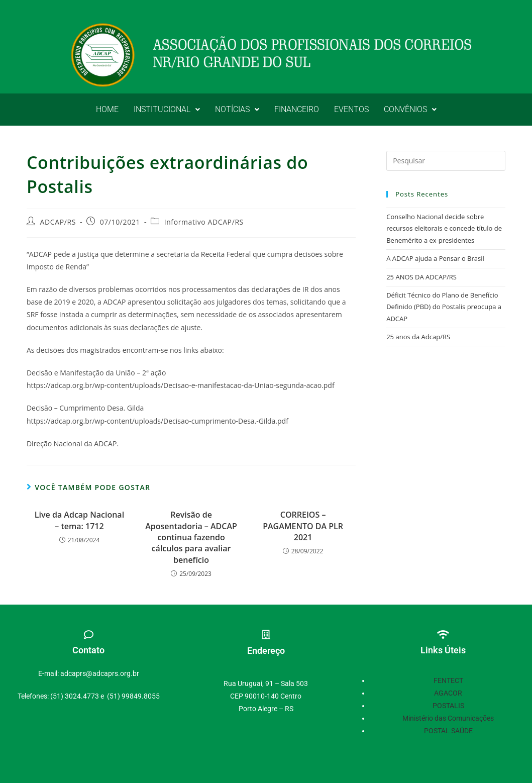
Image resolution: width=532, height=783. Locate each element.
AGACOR (448, 693)
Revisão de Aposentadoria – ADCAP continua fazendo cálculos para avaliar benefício (191, 537)
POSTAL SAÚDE (448, 731)
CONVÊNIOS (410, 109)
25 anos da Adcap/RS (418, 337)
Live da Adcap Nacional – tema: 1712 (79, 520)
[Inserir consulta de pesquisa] (446, 161)
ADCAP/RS (58, 222)
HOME (107, 109)
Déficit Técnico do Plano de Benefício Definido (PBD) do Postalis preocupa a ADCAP (444, 307)
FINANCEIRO (297, 109)
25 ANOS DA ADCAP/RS (421, 277)
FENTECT (448, 680)
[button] (167, 110)
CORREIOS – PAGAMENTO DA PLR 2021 (303, 526)
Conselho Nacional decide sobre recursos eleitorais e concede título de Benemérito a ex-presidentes (444, 228)
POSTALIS (448, 706)
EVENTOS (351, 109)
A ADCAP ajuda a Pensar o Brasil (435, 258)
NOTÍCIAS (237, 109)
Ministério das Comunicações (448, 718)
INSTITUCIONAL (167, 109)
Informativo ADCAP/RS (204, 222)
